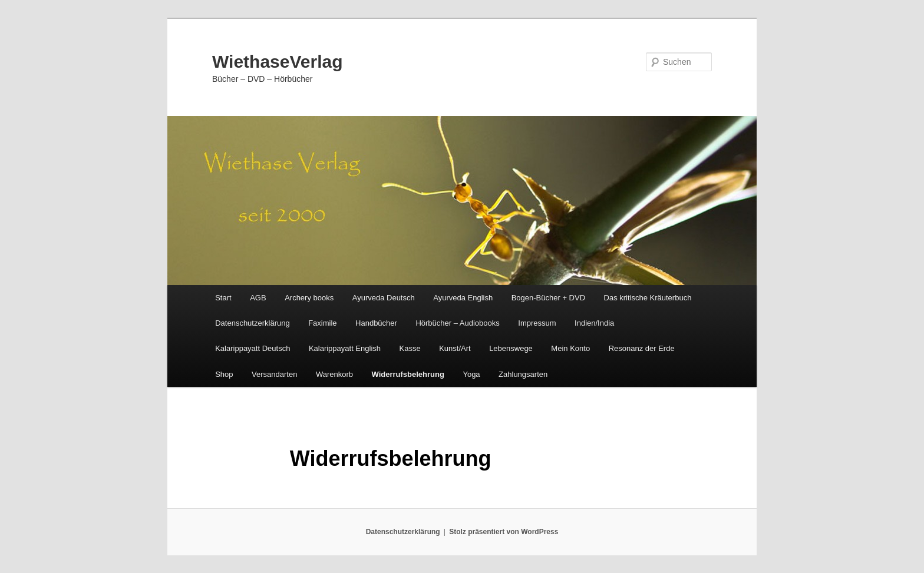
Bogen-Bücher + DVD (548, 298)
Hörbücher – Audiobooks (457, 323)
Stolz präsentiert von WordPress (504, 532)
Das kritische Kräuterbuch (648, 298)
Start (223, 298)
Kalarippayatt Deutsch (253, 348)
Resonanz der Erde (642, 348)
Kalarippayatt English (345, 348)
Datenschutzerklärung (252, 323)
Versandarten (274, 374)
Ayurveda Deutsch (384, 298)
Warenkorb (334, 374)
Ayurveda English (463, 298)
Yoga (471, 374)
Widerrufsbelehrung (408, 374)
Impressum (537, 323)
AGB (258, 298)
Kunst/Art (455, 348)
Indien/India (594, 323)
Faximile (322, 323)
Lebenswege (511, 348)
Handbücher (376, 323)
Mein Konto (570, 348)
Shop (224, 374)
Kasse (410, 348)
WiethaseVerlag (278, 62)
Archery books (309, 298)
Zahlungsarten (523, 374)
